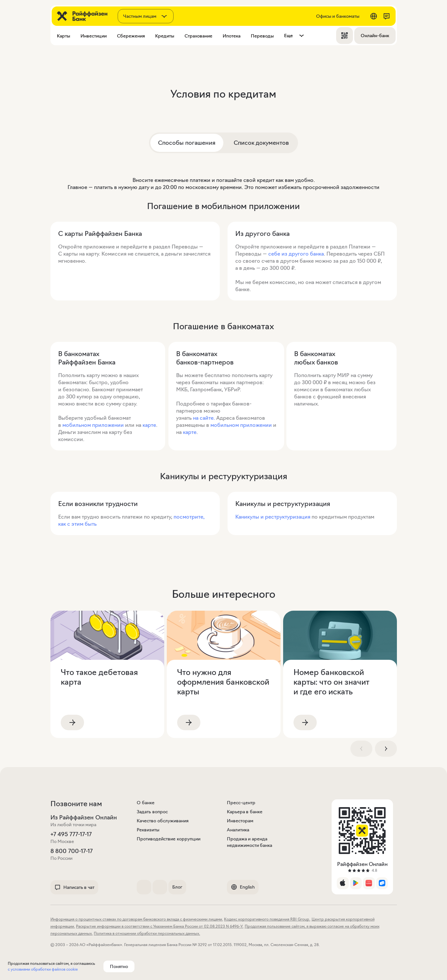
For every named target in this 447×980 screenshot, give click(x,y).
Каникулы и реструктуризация (273, 517)
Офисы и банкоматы (338, 16)
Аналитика (238, 830)
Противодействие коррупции (169, 839)
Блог (177, 887)
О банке (146, 803)
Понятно (119, 966)
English (243, 887)
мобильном (225, 425)
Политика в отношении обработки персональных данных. (147, 933)
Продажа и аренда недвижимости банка (250, 842)
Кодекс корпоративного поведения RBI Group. (267, 919)
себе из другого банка (296, 254)
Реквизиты (148, 830)
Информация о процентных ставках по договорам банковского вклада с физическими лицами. (137, 919)
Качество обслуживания (163, 821)
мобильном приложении (93, 425)
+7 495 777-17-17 (71, 834)
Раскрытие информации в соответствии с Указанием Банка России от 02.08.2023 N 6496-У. (160, 926)
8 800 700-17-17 (72, 851)
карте (149, 425)
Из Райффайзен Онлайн (84, 817)
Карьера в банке (245, 812)
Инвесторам (240, 821)
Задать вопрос (152, 812)
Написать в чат (74, 887)
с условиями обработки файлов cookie (43, 969)
